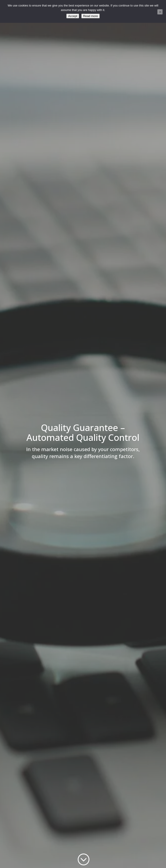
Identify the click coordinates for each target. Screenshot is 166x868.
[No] (160, 12)
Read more (91, 16)
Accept (73, 16)
